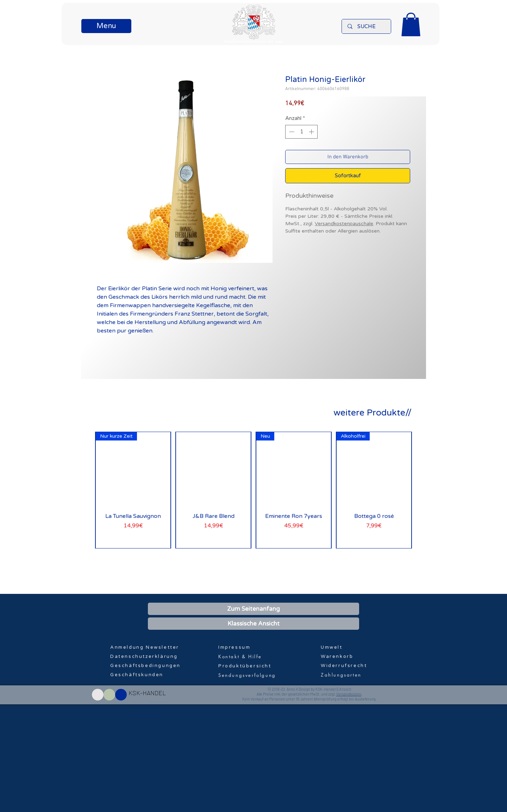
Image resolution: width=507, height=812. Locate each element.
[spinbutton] (302, 132)
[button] (106, 26)
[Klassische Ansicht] (254, 624)
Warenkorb (337, 656)
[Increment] (312, 132)
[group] (254, 490)
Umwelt (332, 647)
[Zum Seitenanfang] (254, 609)
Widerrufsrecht (344, 666)
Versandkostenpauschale (344, 224)
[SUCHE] (366, 26)
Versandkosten (349, 694)
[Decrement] (291, 132)
